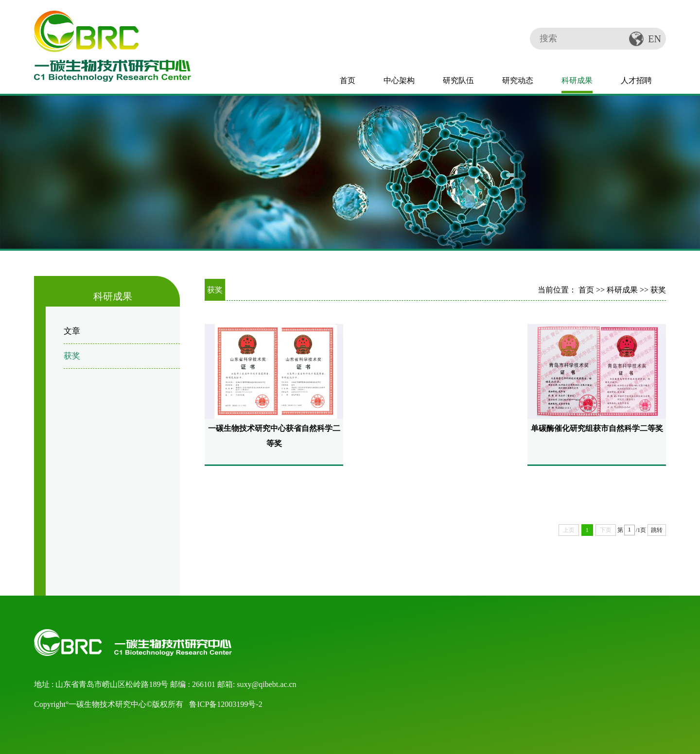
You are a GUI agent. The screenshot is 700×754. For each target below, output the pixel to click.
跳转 (657, 530)
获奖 (72, 356)
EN (655, 39)
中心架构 (399, 80)
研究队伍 (458, 80)
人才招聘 (636, 80)
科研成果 (577, 80)
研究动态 (518, 80)
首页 (348, 80)
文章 (72, 331)
